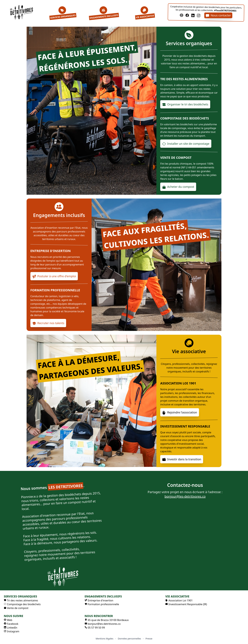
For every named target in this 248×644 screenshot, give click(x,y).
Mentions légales (105, 639)
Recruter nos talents (48, 323)
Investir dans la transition (182, 459)
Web (8, 620)
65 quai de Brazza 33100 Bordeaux (107, 620)
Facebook (11, 624)
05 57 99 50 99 (95, 628)
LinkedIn (11, 628)
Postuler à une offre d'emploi (54, 276)
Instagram (12, 631)
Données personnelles (129, 639)
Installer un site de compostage (186, 144)
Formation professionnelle (102, 604)
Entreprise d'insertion (99, 600)
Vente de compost (16, 608)
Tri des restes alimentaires (21, 600)
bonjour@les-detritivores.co (185, 496)
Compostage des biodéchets (22, 604)
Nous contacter (218, 15)
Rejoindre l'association (180, 413)
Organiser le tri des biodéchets (185, 104)
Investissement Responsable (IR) (186, 604)
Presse (149, 639)
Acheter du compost (178, 187)
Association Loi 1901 (179, 600)
